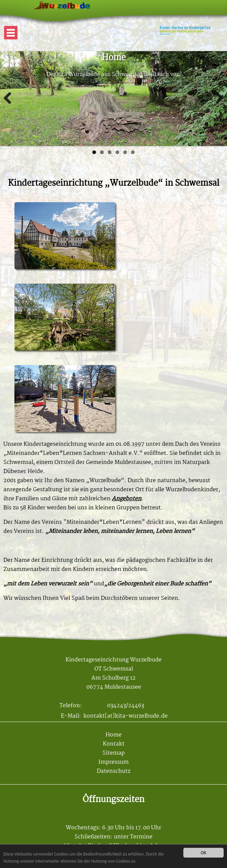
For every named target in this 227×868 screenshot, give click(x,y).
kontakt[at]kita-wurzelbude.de (125, 716)
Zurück (10, 99)
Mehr (7, 56)
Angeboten (127, 499)
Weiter (217, 99)
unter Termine (133, 837)
